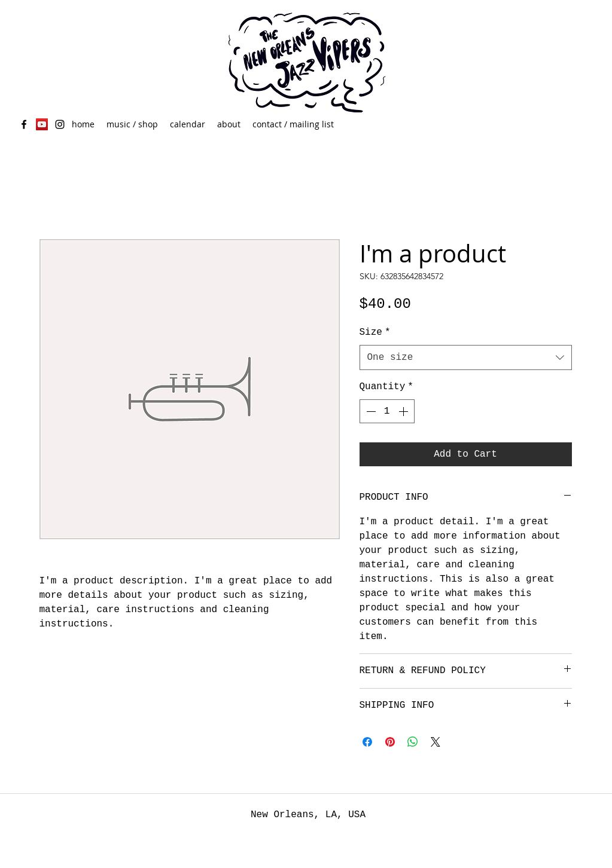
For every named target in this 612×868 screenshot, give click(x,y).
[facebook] (24, 124)
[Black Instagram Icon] (60, 124)
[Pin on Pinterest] (390, 742)
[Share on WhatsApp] (413, 742)
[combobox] (466, 358)
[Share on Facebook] (367, 742)
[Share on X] (436, 742)
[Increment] (404, 411)
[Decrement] (370, 411)
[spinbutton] (387, 411)
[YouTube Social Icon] (42, 124)
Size (375, 332)
